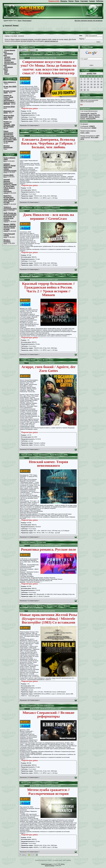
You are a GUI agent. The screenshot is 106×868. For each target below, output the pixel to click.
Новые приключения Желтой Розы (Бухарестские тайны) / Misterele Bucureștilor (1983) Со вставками (10, 136)
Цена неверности (10, 82)
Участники (84, 1)
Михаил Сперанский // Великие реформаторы (38, 706)
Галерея (92, 1)
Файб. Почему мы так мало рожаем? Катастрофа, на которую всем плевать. (10, 217)
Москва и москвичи (7, 241)
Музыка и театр (10, 59)
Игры (6, 71)
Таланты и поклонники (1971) (10, 208)
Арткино (7, 57)
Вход (20, 21)
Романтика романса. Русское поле (34, 542)
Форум (7, 74)
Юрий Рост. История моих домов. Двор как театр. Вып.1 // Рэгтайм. (9, 199)
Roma (5, 172)
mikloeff (6, 193)
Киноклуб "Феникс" (12, 26)
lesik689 (27, 546)
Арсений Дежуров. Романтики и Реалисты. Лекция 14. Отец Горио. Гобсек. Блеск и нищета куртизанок (10, 185)
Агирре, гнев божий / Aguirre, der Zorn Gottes (37, 360)
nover (5, 237)
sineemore (84, 113)
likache (97, 117)
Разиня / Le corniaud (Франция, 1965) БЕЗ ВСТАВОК (9, 124)
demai (91, 115)
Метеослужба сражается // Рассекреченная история (40, 783)
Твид (26, 611)
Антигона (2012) (9, 107)
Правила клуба (54, 1)
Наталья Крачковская (8, 147)
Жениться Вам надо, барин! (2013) (9, 117)
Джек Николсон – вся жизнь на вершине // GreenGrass (41, 208)
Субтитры (100, 1)
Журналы (64, 1)
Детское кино (9, 62)
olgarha (83, 115)
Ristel (92, 113)
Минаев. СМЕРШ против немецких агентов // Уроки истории (10, 227)
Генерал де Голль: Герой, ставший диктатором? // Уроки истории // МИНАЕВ (9, 100)
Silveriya (91, 117)
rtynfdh (27, 458)
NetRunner (89, 119)
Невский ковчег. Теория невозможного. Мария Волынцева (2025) (44, 455)
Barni (5, 161)
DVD (6, 72)
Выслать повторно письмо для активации (89, 21)
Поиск (77, 1)
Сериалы (8, 60)
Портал (71, 1)
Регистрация (27, 21)
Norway (83, 117)
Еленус (83, 119)
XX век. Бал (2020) (10, 87)
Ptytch (95, 115)
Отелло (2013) (8, 175)
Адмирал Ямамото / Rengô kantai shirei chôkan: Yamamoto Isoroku (10, 167)
